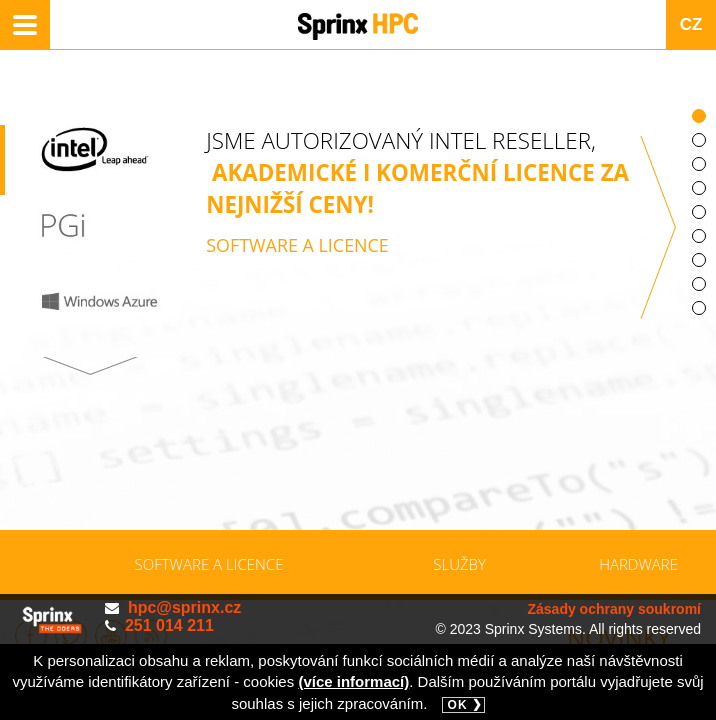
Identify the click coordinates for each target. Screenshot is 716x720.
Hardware (638, 564)
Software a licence (209, 564)
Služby (459, 564)
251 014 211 (169, 625)
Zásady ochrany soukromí (614, 609)
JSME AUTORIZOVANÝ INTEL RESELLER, (418, 244)
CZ (691, 24)
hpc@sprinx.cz (184, 607)
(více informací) (353, 681)
